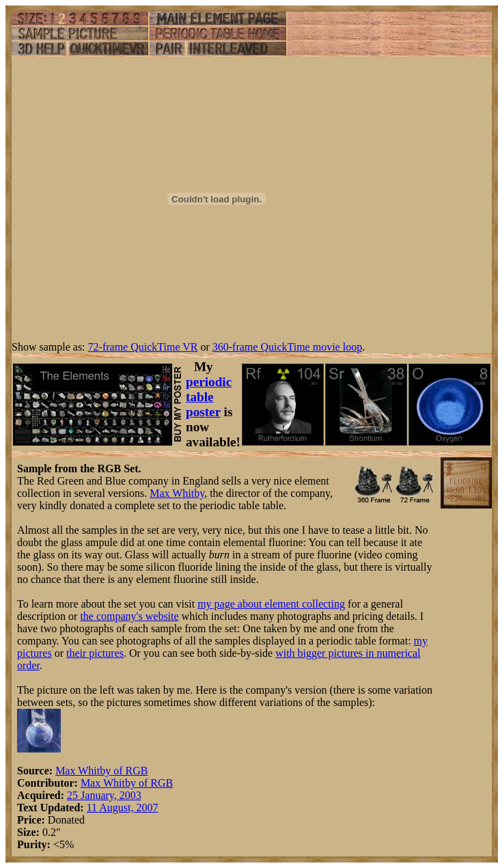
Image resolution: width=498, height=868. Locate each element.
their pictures (95, 653)
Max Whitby (177, 493)
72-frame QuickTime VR (143, 347)
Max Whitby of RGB (101, 771)
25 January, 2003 (104, 795)
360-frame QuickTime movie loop (287, 347)
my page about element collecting (271, 604)
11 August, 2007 (123, 808)
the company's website (129, 616)
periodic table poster (209, 397)
